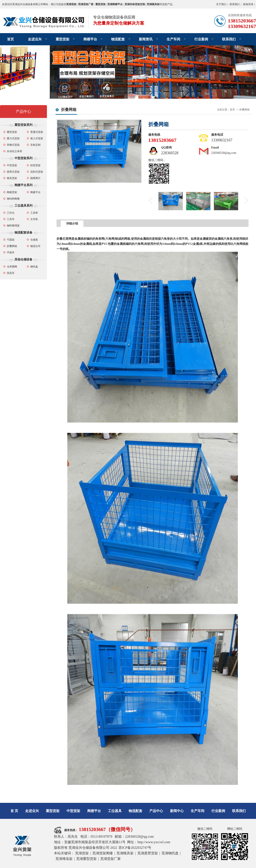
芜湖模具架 (125, 853)
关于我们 (221, 4)
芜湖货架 (82, 853)
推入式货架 (37, 138)
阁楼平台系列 (23, 185)
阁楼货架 (12, 192)
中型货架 (12, 165)
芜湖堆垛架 (64, 859)
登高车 (11, 273)
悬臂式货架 (13, 172)
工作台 (11, 213)
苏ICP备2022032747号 (135, 848)
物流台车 (35, 246)
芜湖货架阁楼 (103, 853)
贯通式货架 (37, 132)
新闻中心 (177, 811)
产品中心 (23, 112)
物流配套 (118, 39)
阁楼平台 (90, 39)
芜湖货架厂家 (111, 859)
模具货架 (12, 178)
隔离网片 (35, 178)
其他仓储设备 (23, 259)
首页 (10, 39)
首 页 (14, 811)
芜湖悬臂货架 (148, 853)
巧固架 (11, 240)
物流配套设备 (23, 233)
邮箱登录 (248, 4)
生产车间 (173, 39)
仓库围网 (12, 267)
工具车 (11, 219)
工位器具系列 (23, 206)
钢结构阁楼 (13, 199)
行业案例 (201, 39)
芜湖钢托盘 (170, 853)
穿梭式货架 (13, 145)
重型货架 (63, 39)
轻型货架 (35, 165)
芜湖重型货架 (86, 859)
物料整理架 (13, 226)
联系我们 (235, 4)
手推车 (11, 253)
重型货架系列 (23, 125)
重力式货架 (13, 138)
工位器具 (115, 811)
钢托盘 (34, 267)
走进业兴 (35, 39)
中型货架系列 (23, 158)
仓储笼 (34, 240)
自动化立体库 (15, 151)
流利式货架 (37, 172)
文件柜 (34, 219)
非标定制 (35, 145)
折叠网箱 (12, 246)
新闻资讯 (146, 39)
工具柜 (34, 213)
